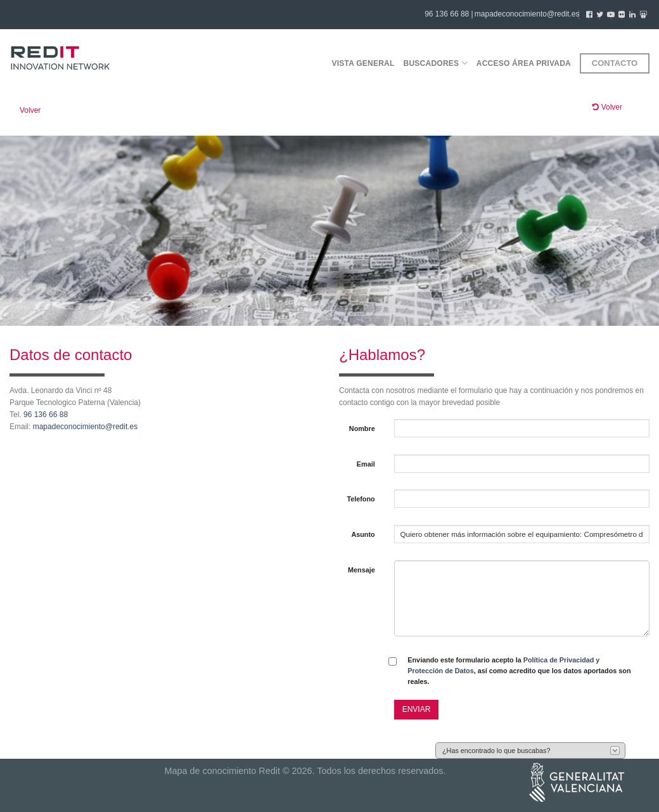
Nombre (362, 429)
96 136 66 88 (46, 415)
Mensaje (361, 570)
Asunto (363, 534)
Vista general (363, 63)
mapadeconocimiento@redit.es (527, 14)
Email (366, 464)
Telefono (361, 499)
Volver (30, 110)
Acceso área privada (524, 63)
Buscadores (436, 63)
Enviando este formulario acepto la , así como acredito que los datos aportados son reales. (519, 671)
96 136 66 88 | (449, 14)
